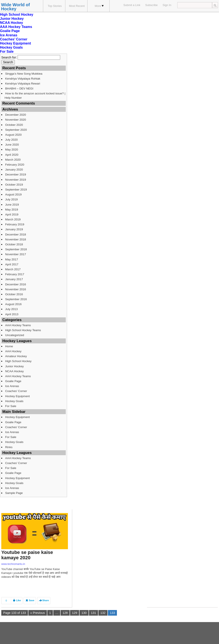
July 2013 (11, 309)
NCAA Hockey (11, 23)
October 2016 (14, 294)
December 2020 (16, 115)
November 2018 (16, 239)
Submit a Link (132, 5)
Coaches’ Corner (14, 39)
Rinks (9, 447)
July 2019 (11, 199)
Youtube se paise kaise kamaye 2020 (27, 555)
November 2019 (16, 180)
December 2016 (16, 284)
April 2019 (12, 214)
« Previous (38, 613)
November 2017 (16, 254)
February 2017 (15, 274)
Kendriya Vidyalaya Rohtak (23, 79)
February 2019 (15, 224)
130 (84, 613)
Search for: (9, 57)
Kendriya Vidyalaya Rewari (23, 84)
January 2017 (14, 279)
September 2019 (16, 190)
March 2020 (13, 160)
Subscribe (152, 5)
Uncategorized (15, 335)
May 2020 (12, 150)
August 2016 (13, 304)
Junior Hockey (12, 19)
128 (65, 613)
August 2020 (13, 135)
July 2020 (11, 140)
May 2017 (12, 259)
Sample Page (14, 493)
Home (9, 346)
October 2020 (14, 125)
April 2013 (12, 314)
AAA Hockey (13, 351)
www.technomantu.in (13, 564)
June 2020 (12, 145)
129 (75, 613)
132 (103, 613)
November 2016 (16, 289)
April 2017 (12, 264)
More (99, 6)
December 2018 (16, 234)
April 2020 (12, 155)
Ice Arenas (9, 35)
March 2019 (13, 219)
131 (93, 613)
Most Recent (77, 6)
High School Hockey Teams (23, 330)
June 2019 (12, 205)
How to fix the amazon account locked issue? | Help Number (35, 95)
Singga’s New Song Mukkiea (24, 74)
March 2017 (13, 269)
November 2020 (16, 120)
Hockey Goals (11, 47)
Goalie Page (10, 31)
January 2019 (14, 229)
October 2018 (14, 244)
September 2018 (16, 249)
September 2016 (16, 299)
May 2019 (12, 210)
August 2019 (13, 194)
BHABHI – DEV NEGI (19, 88)
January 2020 (14, 170)
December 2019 (16, 174)
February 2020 (15, 165)
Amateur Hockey (16, 356)
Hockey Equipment (15, 43)
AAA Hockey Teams (16, 27)
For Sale (7, 51)
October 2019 (14, 185)
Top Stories (55, 6)
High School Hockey (17, 15)
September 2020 (16, 130)
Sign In (167, 5)
